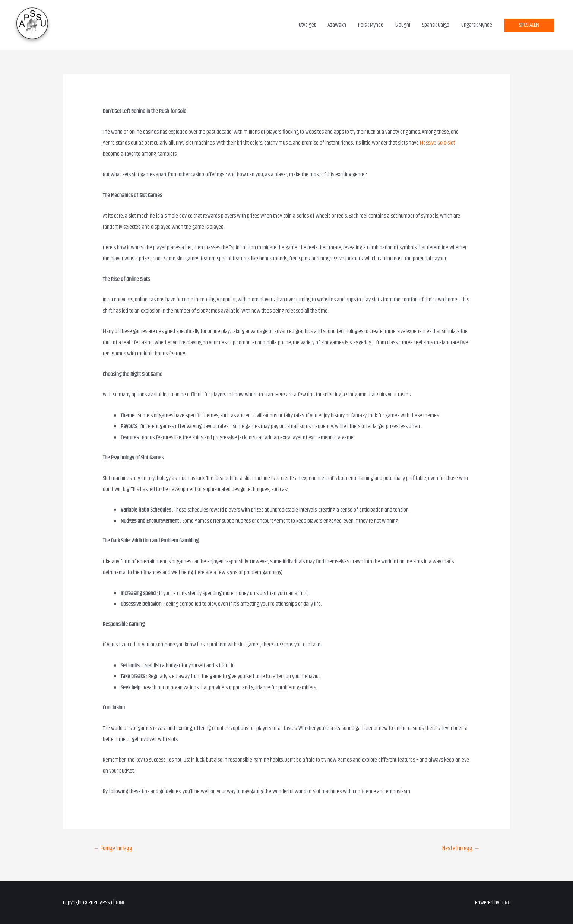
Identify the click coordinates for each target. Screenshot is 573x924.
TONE (120, 903)
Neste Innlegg (461, 848)
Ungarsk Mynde (477, 25)
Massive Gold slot (437, 143)
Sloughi (403, 25)
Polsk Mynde (371, 25)
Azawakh (337, 25)
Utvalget (307, 25)
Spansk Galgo (436, 25)
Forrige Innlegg (113, 848)
